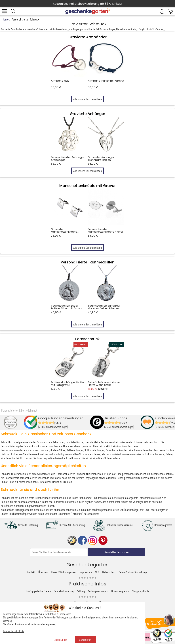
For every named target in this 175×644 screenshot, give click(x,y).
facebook (82, 540)
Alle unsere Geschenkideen (87, 99)
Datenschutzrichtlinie (14, 631)
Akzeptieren (85, 640)
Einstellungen (61, 640)
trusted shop (72, 540)
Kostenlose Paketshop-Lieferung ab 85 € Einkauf (88, 4)
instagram (93, 540)
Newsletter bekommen (116, 552)
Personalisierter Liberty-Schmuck (19, 410)
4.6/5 (157, 638)
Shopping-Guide (141, 591)
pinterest (103, 540)
